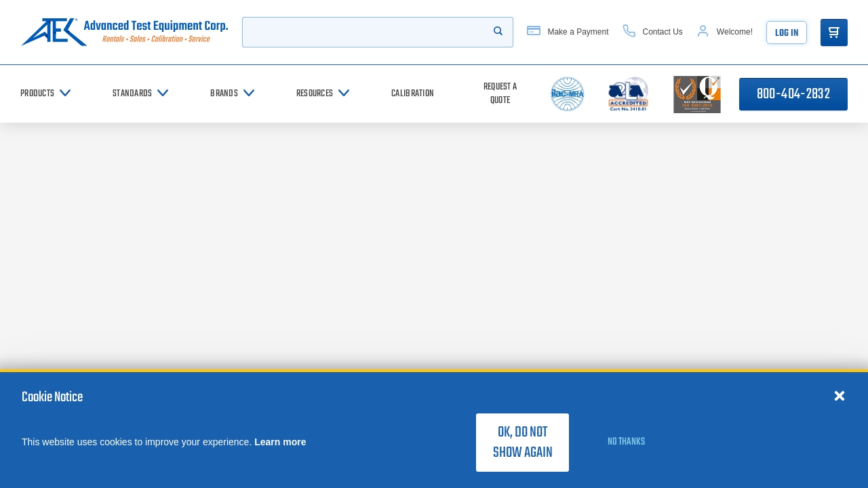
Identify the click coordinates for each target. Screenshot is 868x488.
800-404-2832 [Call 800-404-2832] (793, 94)
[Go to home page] (124, 32)
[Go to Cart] (834, 33)
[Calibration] (413, 94)
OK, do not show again (523, 443)
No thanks (626, 442)
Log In (787, 34)
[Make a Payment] (568, 32)
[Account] (725, 32)
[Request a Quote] (500, 94)
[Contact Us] (653, 32)
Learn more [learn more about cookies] (280, 442)
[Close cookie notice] (840, 395)
